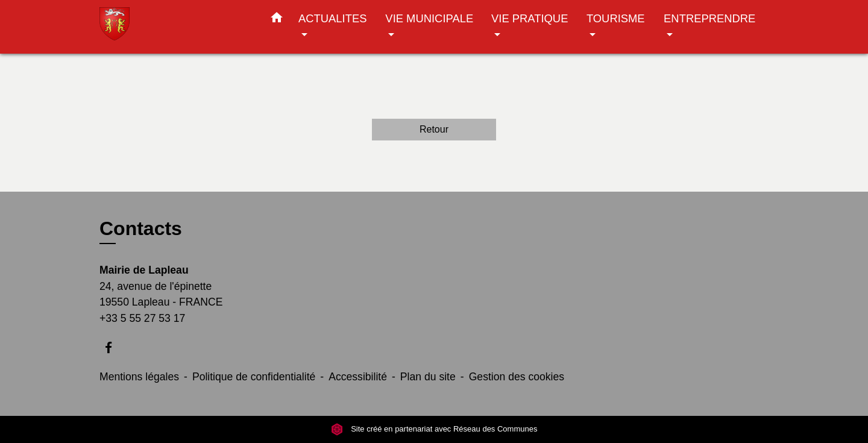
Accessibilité (358, 377)
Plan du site (428, 377)
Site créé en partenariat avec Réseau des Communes (434, 429)
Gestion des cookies (517, 377)
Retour (434, 129)
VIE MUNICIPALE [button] (429, 18)
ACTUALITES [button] (332, 18)
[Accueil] (175, 27)
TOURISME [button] (616, 18)
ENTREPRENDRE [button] (709, 18)
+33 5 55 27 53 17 (142, 318)
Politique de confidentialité (254, 377)
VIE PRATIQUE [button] (530, 18)
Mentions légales (139, 377)
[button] (277, 20)
